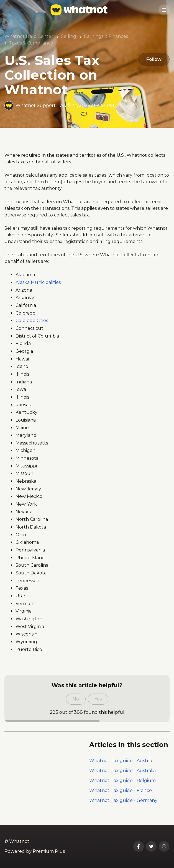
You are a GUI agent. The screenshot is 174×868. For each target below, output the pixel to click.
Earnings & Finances (106, 36)
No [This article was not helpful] (76, 699)
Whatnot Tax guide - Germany (123, 800)
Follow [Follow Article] (153, 60)
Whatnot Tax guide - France (121, 790)
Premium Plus (49, 851)
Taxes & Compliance (31, 43)
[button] (164, 10)
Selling (69, 36)
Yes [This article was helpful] (98, 699)
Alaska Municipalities (39, 282)
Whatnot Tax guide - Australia (122, 771)
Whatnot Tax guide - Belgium (122, 781)
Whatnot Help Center (29, 36)
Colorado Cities (32, 321)
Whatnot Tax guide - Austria (121, 761)
